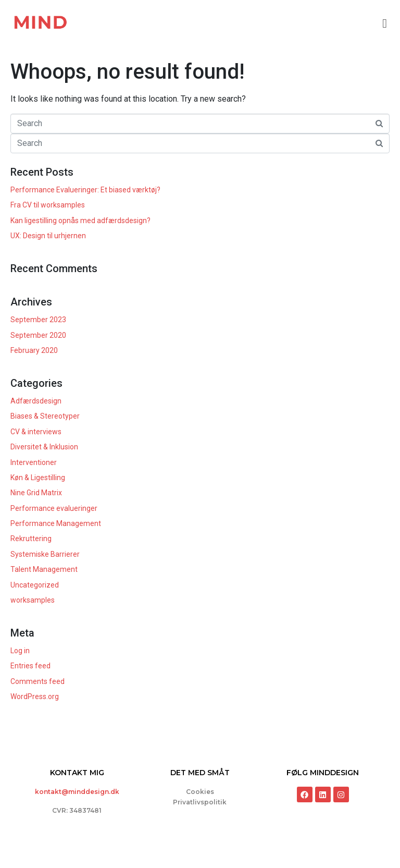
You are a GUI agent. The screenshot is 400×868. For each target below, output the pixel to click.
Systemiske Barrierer (45, 554)
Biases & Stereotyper (45, 416)
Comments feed (37, 681)
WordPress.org (35, 696)
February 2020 (34, 350)
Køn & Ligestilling (38, 478)
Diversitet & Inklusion (44, 447)
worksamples (33, 600)
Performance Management (56, 523)
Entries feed (30, 666)
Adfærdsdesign (36, 401)
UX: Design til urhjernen (48, 236)
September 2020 (38, 335)
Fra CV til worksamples (48, 205)
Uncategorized (35, 585)
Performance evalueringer (54, 508)
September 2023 (38, 320)
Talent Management (44, 569)
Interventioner (34, 462)
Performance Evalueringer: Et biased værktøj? (85, 190)
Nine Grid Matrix (36, 493)
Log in (20, 651)
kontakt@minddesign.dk (77, 792)
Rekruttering (31, 539)
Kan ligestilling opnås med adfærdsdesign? (80, 221)
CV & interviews (36, 432)
